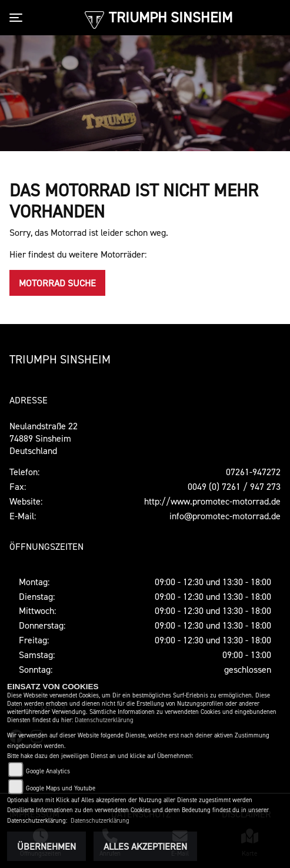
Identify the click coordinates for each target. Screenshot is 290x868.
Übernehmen (46, 846)
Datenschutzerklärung (104, 720)
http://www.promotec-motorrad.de (212, 501)
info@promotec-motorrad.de (225, 516)
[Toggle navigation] (18, 18)
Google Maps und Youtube (61, 788)
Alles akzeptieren (145, 846)
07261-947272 (253, 472)
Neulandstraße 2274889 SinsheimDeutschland (44, 438)
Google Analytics (48, 771)
